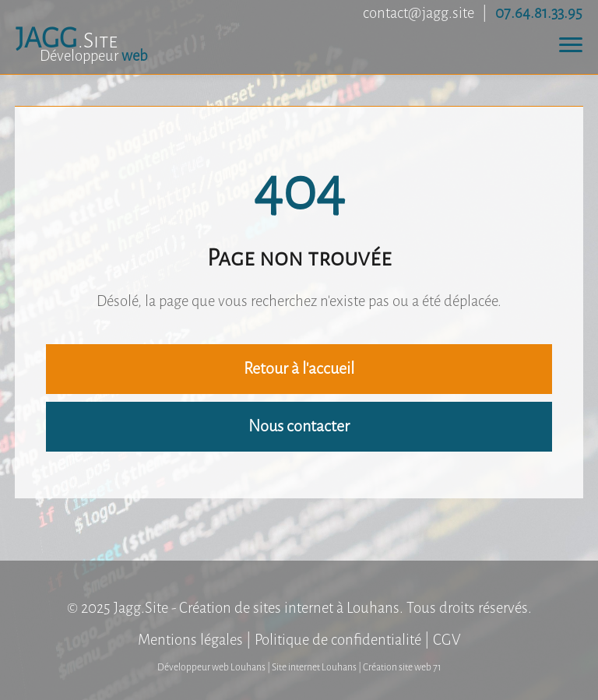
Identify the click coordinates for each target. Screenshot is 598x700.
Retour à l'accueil (299, 369)
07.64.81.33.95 (539, 13)
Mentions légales (190, 640)
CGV (447, 640)
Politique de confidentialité (338, 640)
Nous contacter (299, 426)
